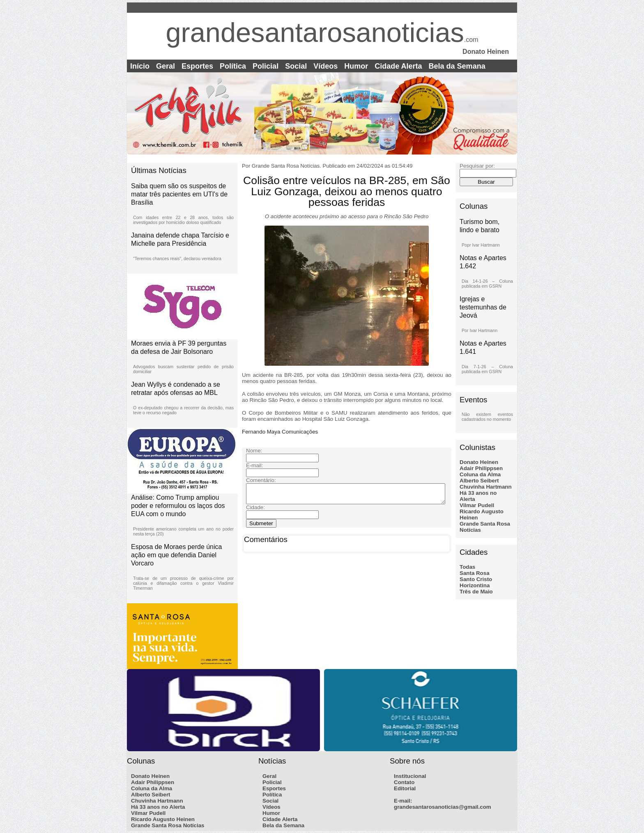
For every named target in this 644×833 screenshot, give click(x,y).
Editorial (405, 788)
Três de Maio (476, 592)
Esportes (197, 66)
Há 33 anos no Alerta (158, 807)
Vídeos (325, 66)
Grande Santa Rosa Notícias (168, 825)
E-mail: (403, 801)
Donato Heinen (479, 462)
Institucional (410, 776)
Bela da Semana (457, 66)
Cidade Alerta (398, 66)
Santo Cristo (476, 579)
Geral (166, 66)
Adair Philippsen (481, 468)
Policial (266, 66)
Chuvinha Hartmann (486, 487)
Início (140, 66)
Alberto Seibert (479, 481)
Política (233, 66)
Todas (467, 567)
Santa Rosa (475, 573)
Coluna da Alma (480, 474)
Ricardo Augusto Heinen (163, 819)
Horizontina (475, 585)
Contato (404, 782)
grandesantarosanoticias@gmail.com (443, 807)
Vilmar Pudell (477, 505)
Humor (356, 66)
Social (296, 66)
